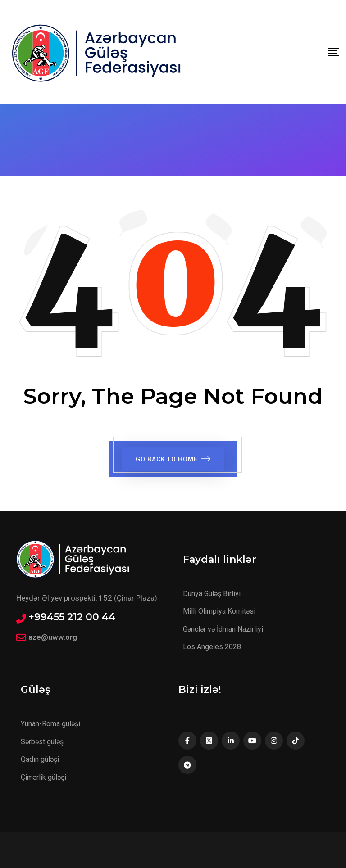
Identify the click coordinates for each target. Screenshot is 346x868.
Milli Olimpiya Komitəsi (219, 611)
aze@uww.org (53, 637)
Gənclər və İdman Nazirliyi (223, 629)
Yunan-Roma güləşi (50, 724)
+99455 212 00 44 (72, 617)
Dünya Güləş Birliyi (212, 594)
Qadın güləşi (40, 759)
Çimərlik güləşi (43, 777)
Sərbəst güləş (42, 742)
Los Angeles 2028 (212, 647)
